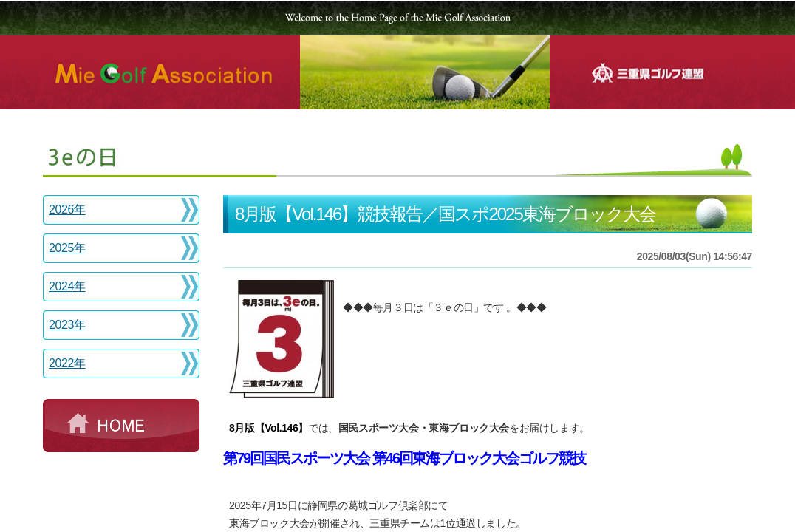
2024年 (67, 286)
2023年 (67, 325)
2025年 (67, 248)
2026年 (67, 209)
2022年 (67, 363)
